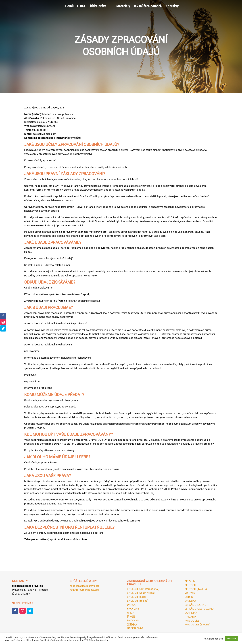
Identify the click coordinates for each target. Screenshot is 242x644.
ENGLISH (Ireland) (138, 601)
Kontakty (172, 6)
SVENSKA (190, 601)
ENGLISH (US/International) (143, 589)
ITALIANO (190, 617)
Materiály (123, 6)
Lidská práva (97, 6)
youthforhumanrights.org (84, 590)
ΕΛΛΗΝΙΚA (191, 613)
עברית (131, 613)
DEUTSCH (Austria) (196, 589)
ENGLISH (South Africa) (141, 593)
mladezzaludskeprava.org (85, 586)
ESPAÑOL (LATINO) (196, 605)
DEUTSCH (190, 585)
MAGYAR (190, 593)
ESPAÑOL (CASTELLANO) (199, 609)
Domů (69, 6)
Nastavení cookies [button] (213, 639)
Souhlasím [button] (232, 639)
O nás (81, 6)
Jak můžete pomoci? (148, 6)
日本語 (131, 616)
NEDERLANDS (135, 628)
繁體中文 (132, 624)
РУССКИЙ (133, 620)
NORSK (189, 597)
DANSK (131, 605)
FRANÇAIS (133, 609)
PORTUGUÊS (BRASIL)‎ (197, 625)
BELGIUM (190, 581)
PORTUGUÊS (192, 621)
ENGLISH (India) (137, 597)
